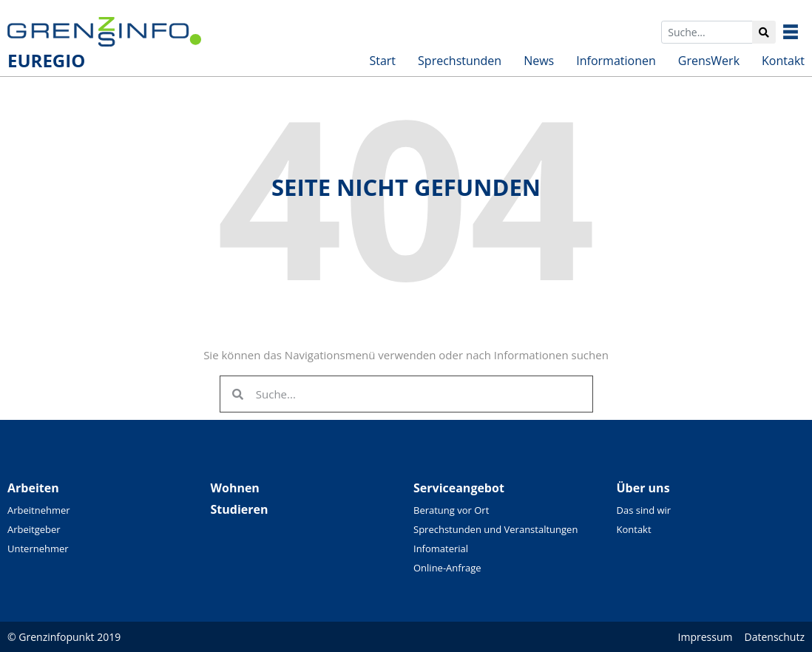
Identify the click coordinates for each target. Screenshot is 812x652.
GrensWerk (709, 61)
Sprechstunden (460, 61)
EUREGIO (46, 60)
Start (382, 61)
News (539, 61)
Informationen (616, 61)
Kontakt (783, 61)
